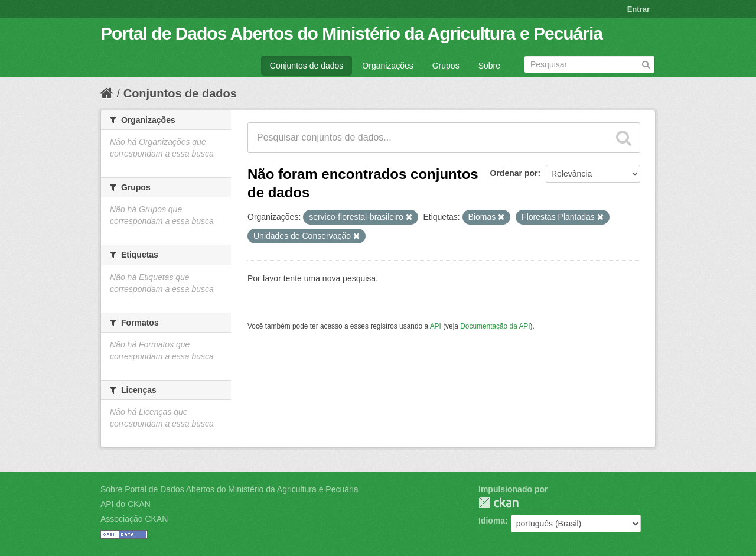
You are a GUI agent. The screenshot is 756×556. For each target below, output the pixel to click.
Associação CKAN (134, 519)
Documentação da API (495, 326)
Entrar (638, 9)
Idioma (492, 521)
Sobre (489, 66)
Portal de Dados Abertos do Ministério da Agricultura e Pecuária (351, 33)
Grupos (446, 66)
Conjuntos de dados (307, 66)
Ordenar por (514, 173)
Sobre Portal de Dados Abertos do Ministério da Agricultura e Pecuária (229, 489)
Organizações (387, 66)
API (436, 326)
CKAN (498, 503)
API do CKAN (126, 504)
